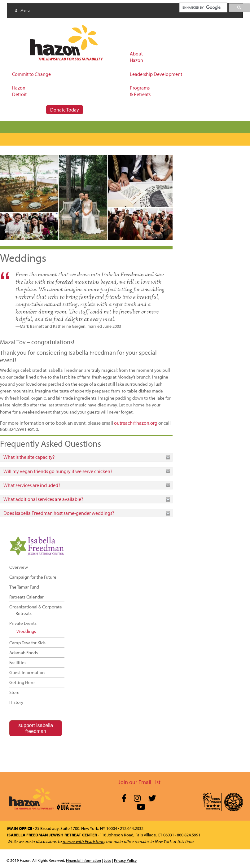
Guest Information (27, 672)
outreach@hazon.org (136, 423)
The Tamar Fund (24, 587)
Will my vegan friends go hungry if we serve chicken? (58, 471)
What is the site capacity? (29, 457)
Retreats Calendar (26, 597)
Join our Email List (139, 782)
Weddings (26, 631)
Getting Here (22, 682)
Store (14, 692)
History (16, 702)
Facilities (18, 662)
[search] (203, 7)
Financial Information (83, 860)
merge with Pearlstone (83, 841)
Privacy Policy (125, 860)
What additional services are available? (43, 499)
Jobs (107, 860)
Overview (19, 567)
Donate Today (65, 110)
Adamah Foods (24, 653)
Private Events (23, 623)
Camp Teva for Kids (27, 643)
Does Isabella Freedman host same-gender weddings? (59, 513)
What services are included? (32, 485)
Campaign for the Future (33, 577)
